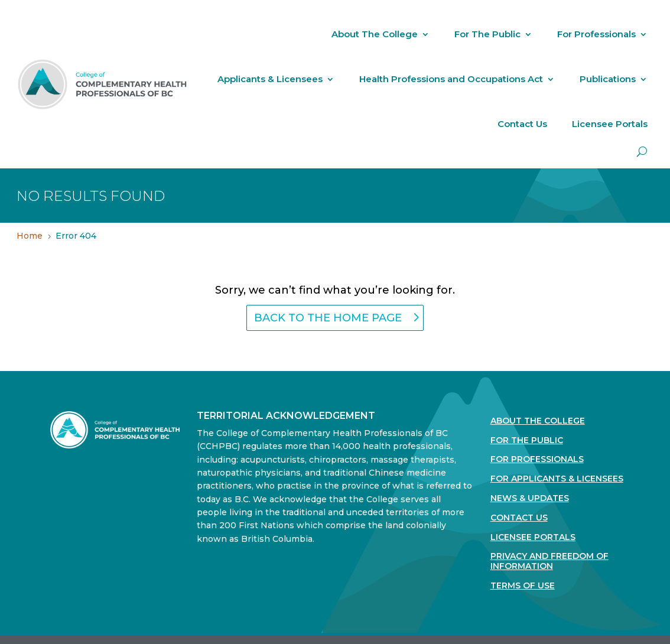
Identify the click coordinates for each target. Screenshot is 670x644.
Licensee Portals (610, 124)
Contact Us (522, 124)
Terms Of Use (523, 586)
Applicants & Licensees (270, 79)
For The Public (487, 34)
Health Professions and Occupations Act (451, 79)
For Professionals (596, 34)
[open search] (642, 152)
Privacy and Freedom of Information (549, 561)
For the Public (527, 440)
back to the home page (328, 318)
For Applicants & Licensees (557, 479)
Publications (608, 79)
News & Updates (530, 498)
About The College (375, 34)
